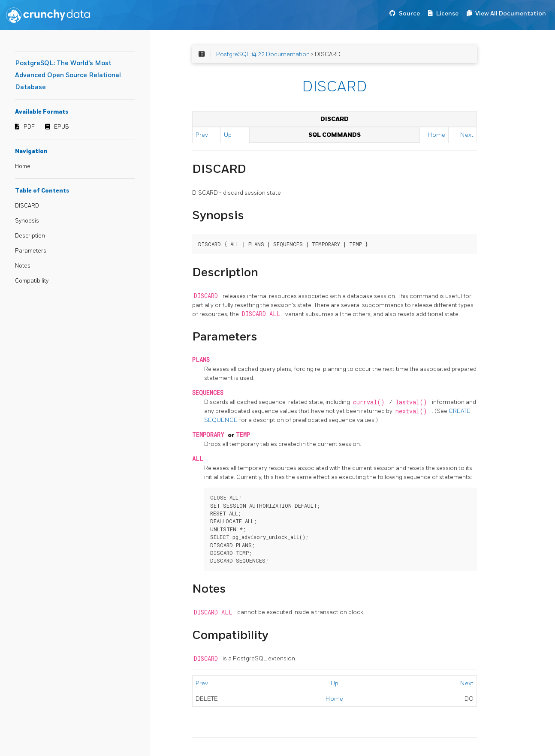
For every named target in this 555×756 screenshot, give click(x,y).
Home (23, 166)
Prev (202, 135)
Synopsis (27, 221)
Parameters (31, 251)
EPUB (62, 127)
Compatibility (32, 281)
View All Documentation (511, 14)
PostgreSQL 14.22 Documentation (263, 54)
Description (30, 236)
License (447, 14)
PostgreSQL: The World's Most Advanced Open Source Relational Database (68, 75)
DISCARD (27, 206)
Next (467, 135)
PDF (29, 127)
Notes (23, 266)
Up (228, 135)
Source (409, 14)
